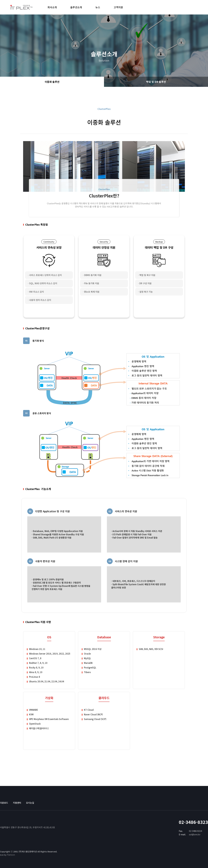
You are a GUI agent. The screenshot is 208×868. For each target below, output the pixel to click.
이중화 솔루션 (52, 82)
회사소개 (52, 7)
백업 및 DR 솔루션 (156, 82)
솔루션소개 (76, 7)
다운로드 (4, 803)
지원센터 (17, 803)
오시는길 (30, 803)
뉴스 (98, 7)
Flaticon (11, 855)
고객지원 (118, 7)
